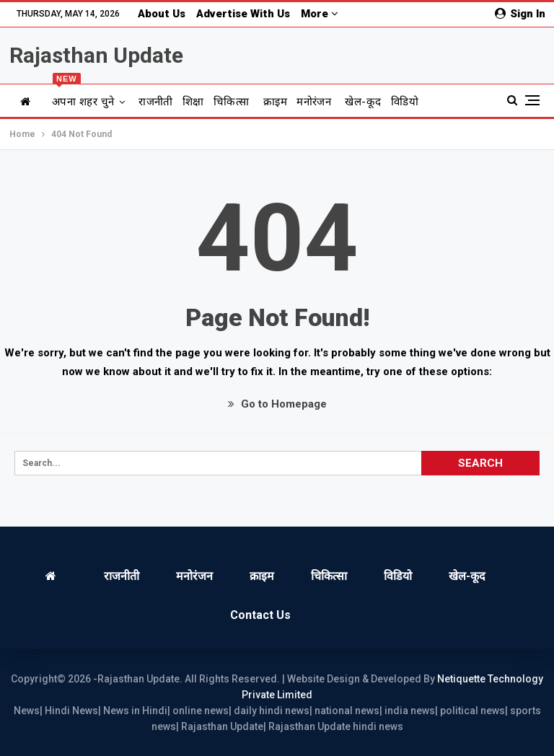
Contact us (260, 615)
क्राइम (275, 102)
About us (162, 14)
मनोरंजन (314, 102)
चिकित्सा (232, 102)
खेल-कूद (363, 102)
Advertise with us (243, 14)
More (320, 14)
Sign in (520, 14)
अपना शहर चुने (83, 96)
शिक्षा (193, 102)
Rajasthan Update (96, 55)
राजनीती (156, 102)
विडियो (405, 102)
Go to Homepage (277, 404)
